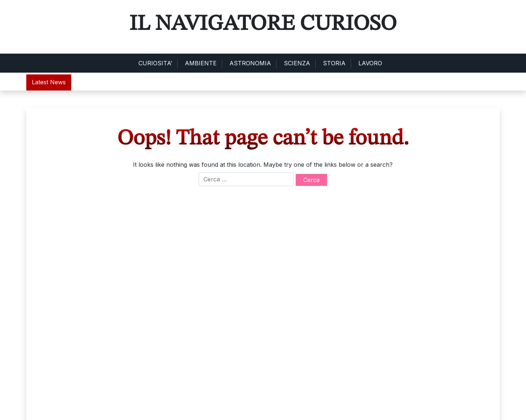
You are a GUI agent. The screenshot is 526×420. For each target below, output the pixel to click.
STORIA (334, 63)
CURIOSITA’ (155, 63)
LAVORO (370, 63)
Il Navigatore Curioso (263, 24)
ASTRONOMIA (250, 63)
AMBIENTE (201, 63)
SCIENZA (297, 63)
